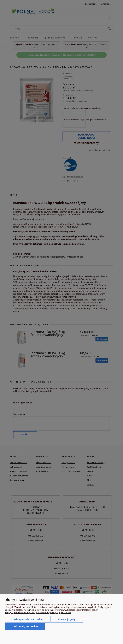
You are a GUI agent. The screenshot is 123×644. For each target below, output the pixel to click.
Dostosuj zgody (67, 619)
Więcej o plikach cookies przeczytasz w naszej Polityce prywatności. (38, 612)
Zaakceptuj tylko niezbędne (27, 619)
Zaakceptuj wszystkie (25, 626)
